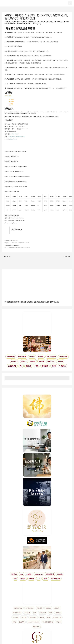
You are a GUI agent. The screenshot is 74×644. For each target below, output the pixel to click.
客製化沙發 (51, 361)
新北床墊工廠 (57, 617)
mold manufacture (33, 622)
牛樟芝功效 (63, 366)
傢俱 (7, 22)
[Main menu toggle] (70, 3)
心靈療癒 (29, 574)
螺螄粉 (54, 366)
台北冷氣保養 (22, 357)
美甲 (49, 617)
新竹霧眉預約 (29, 302)
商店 (21, 574)
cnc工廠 (24, 617)
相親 (14, 622)
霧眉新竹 (16, 302)
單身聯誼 (60, 574)
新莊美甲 (51, 302)
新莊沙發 (27, 613)
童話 (15, 579)
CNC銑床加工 (30, 608)
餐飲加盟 (41, 357)
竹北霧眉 (22, 302)
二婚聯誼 (23, 579)
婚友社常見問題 (56, 579)
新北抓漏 (15, 617)
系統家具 (29, 24)
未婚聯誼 (31, 579)
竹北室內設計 (59, 22)
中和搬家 (32, 357)
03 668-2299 (15, 134)
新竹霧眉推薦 (38, 302)
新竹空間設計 (32, 22)
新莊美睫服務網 (17, 230)
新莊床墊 (57, 608)
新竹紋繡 (45, 302)
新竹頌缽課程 (11, 357)
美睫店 (42, 617)
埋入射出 (14, 574)
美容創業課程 (12, 366)
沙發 (35, 613)
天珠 (39, 579)
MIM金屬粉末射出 (48, 622)
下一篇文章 (68, 257)
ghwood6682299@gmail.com (17, 136)
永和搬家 (33, 361)
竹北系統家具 (21, 24)
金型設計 (58, 613)
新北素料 (22, 622)
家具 (10, 22)
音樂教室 (40, 608)
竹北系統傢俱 (12, 24)
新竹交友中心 (37, 627)
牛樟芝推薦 (45, 366)
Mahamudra (39, 574)
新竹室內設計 (16, 22)
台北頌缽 (57, 302)
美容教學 (24, 361)
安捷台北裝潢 (50, 574)
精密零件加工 (18, 608)
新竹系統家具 (50, 22)
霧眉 (12, 302)
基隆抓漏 (28, 366)
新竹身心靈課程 (51, 357)
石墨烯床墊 (15, 361)
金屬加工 (48, 608)
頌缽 (21, 366)
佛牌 (51, 613)
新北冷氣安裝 (17, 613)
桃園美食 (41, 361)
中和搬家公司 (63, 357)
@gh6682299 (13, 139)
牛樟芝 (36, 366)
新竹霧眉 (7, 302)
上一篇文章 (6, 257)
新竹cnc (59, 622)
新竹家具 (24, 22)
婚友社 (46, 579)
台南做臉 (60, 361)
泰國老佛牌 (33, 617)
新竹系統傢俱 (41, 22)
